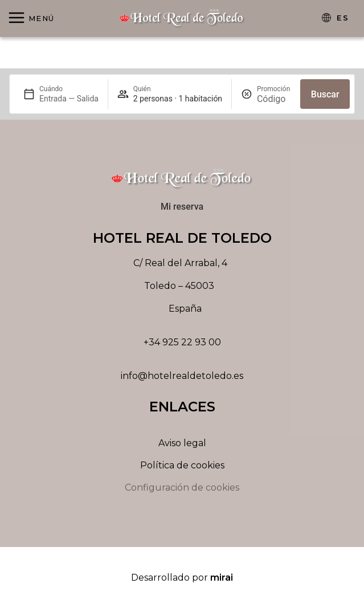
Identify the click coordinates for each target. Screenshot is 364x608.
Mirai (222, 578)
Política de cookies (182, 465)
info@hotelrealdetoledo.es (182, 376)
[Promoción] (274, 99)
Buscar (325, 94)
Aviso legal (182, 443)
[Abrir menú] (31, 19)
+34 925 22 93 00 (182, 342)
